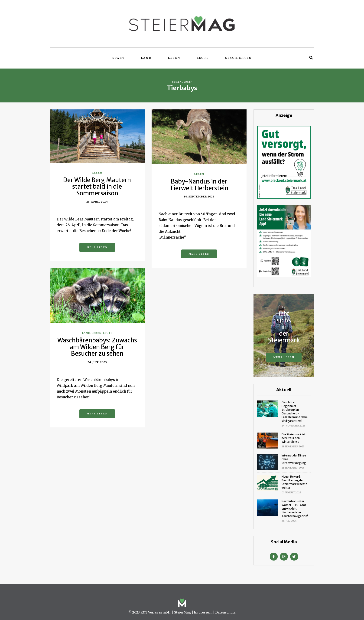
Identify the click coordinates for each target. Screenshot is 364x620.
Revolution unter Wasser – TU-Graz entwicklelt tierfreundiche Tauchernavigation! (295, 509)
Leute (203, 58)
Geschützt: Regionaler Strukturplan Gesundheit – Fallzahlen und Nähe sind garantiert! (295, 412)
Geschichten (238, 58)
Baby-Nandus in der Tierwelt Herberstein (199, 185)
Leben (174, 58)
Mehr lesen (97, 247)
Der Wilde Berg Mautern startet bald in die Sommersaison (97, 187)
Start (119, 58)
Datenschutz (225, 612)
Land (146, 58)
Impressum (203, 612)
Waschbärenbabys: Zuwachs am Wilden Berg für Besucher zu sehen (97, 347)
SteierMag (183, 612)
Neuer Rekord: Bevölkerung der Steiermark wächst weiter (294, 482)
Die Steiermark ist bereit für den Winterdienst (294, 438)
